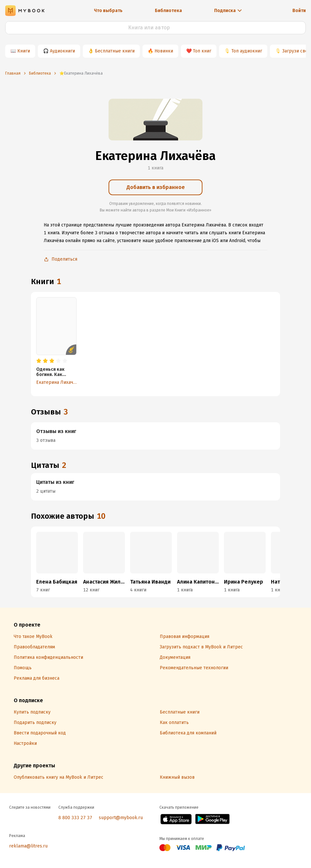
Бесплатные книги (115, 51)
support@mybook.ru (121, 818)
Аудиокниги (62, 51)
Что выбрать (108, 11)
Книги (24, 51)
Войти (299, 11)
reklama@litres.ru (28, 846)
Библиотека (168, 11)
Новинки (164, 51)
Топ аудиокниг (247, 51)
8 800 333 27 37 (75, 818)
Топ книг (202, 51)
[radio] (39, 361)
